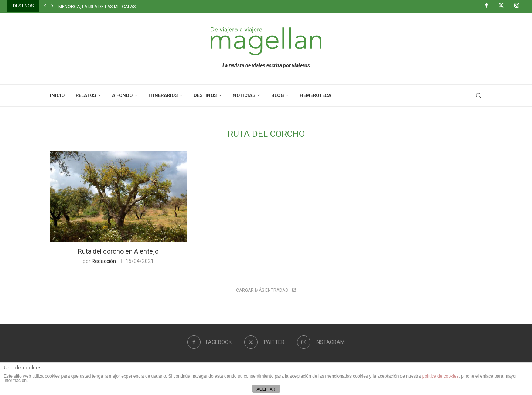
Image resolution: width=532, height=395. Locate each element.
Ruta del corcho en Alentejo (118, 251)
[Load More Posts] (266, 291)
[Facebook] (489, 6)
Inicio (57, 95)
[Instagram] (519, 6)
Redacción (104, 261)
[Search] (478, 95)
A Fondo (122, 95)
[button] (45, 6)
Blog (277, 95)
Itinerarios (163, 95)
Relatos (86, 95)
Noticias (244, 95)
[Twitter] (504, 6)
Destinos (205, 95)
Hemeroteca (316, 95)
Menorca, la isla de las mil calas (97, 7)
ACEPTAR (266, 389)
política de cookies (441, 376)
